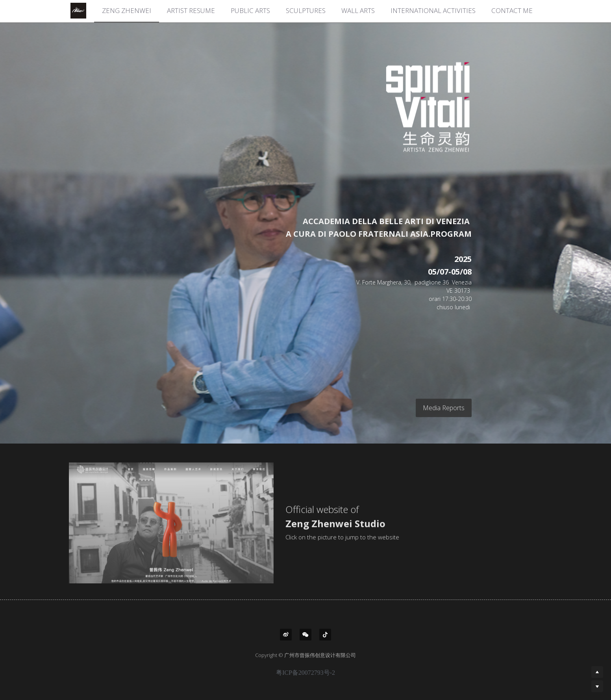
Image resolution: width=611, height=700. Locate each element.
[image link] (407, 107)
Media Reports (444, 413)
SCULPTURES (306, 10)
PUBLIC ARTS (250, 10)
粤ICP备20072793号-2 (305, 678)
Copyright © (270, 661)
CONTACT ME (512, 10)
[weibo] (286, 635)
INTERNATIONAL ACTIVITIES (433, 10)
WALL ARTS (358, 10)
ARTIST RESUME (191, 10)
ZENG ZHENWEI (127, 10)
